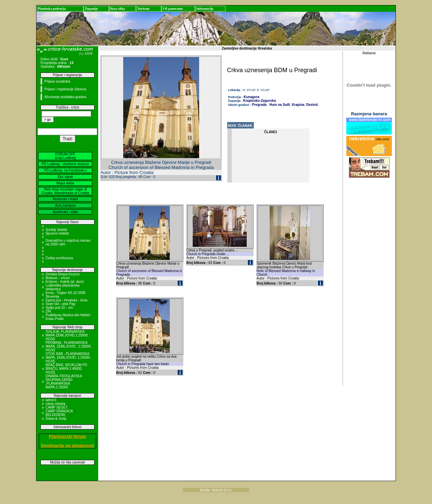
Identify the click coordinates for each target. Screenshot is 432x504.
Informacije (205, 9)
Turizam (143, 9)
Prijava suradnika (57, 81)
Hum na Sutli (279, 105)
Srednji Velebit (56, 230)
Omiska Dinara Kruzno (63, 274)
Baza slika (117, 9)
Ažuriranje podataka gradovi (65, 97)
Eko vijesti (65, 177)
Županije (91, 9)
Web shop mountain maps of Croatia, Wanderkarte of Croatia (65, 191)
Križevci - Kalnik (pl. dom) (65, 282)
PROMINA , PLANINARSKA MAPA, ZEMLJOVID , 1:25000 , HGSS (69, 346)
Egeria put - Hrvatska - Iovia (66, 300)
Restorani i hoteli (65, 199)
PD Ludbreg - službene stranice (65, 164)
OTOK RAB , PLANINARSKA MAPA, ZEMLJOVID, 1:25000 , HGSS (69, 358)
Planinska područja (52, 9)
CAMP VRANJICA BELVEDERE (59, 413)
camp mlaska (56, 404)
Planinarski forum (67, 436)
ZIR (48, 311)
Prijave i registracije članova (65, 89)
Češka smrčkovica (59, 258)
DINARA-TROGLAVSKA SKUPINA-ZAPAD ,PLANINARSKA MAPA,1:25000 (64, 382)
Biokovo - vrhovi (58, 278)
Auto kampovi (65, 205)
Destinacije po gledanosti (68, 446)
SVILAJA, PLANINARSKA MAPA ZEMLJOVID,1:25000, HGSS (67, 335)
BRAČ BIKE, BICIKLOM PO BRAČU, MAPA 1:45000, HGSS (66, 369)
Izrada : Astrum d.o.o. (216, 490)
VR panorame (172, 9)
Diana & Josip (56, 419)
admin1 (51, 400)
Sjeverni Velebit (57, 233)
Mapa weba (65, 183)
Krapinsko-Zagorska (260, 101)
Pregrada (259, 105)
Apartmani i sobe (65, 212)
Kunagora (252, 97)
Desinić (312, 105)
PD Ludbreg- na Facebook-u (65, 170)
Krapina (298, 105)
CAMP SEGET (57, 407)
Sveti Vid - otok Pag (60, 304)
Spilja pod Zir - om (59, 308)
